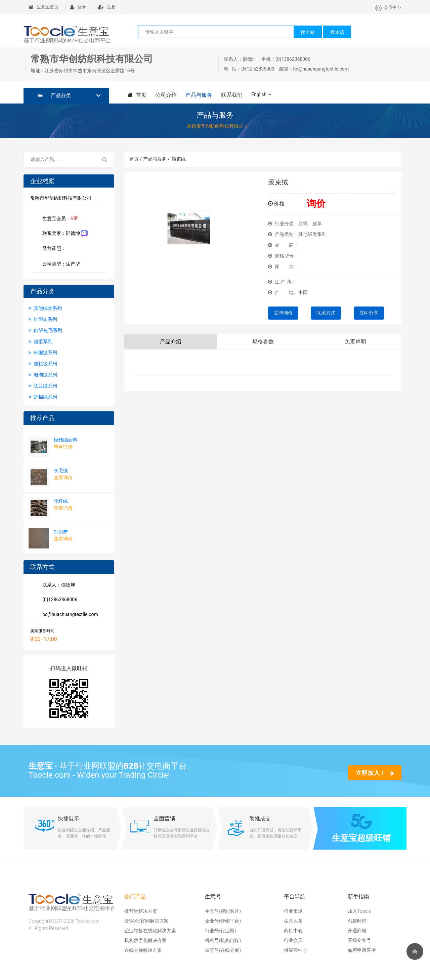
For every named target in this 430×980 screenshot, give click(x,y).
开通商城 (357, 931)
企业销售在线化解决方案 (150, 931)
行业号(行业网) (221, 931)
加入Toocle (359, 911)
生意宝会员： (59, 219)
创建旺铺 (357, 921)
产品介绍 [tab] (171, 342)
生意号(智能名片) (223, 911)
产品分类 (54, 95)
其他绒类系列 (45, 308)
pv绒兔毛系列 (45, 330)
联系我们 (232, 95)
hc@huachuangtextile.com (69, 615)
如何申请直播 (362, 950)
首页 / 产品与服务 (149, 159)
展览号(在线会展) (223, 950)
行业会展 (293, 940)
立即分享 (369, 313)
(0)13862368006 (58, 600)
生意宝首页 (44, 7)
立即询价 (283, 313)
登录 (78, 7)
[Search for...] (60, 160)
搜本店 (337, 32)
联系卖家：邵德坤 (64, 234)
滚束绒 (179, 159)
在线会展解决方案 (143, 950)
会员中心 (388, 7)
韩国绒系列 (43, 353)
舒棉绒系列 (43, 397)
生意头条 (293, 921)
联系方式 (326, 313)
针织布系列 (43, 319)
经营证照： (57, 249)
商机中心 (293, 931)
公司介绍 (166, 95)
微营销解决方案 (141, 911)
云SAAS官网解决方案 (146, 921)
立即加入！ (375, 773)
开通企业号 (359, 940)
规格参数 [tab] (263, 342)
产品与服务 (199, 95)
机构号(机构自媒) (223, 940)
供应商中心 (296, 950)
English (259, 94)
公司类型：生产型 (60, 264)
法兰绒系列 (43, 386)
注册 (107, 7)
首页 (137, 95)
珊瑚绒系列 (43, 375)
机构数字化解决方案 (145, 940)
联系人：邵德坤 (57, 585)
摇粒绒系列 (43, 364)
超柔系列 (40, 341)
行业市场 (293, 911)
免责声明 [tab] (355, 342)
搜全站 (308, 32)
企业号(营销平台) (223, 921)
